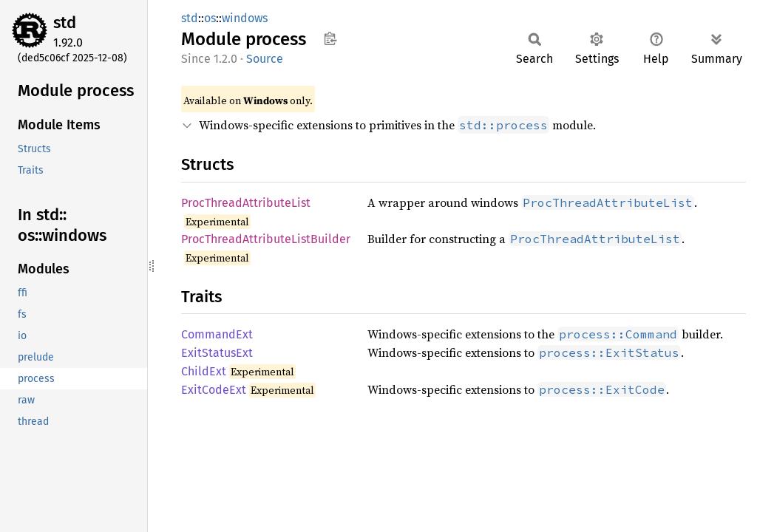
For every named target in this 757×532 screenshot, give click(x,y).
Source (265, 59)
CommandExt (217, 334)
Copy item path (330, 38)
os (210, 18)
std (65, 23)
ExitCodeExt (214, 390)
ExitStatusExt (217, 353)
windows (245, 18)
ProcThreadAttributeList (246, 203)
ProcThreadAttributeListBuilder (266, 239)
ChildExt (204, 371)
